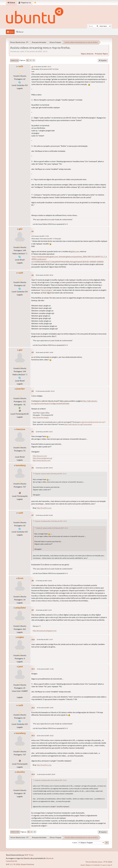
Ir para (75, 843)
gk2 (21, 229)
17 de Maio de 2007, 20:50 (44, 581)
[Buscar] (97, 26)
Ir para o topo (15, 832)
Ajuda (83, 865)
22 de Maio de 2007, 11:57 (45, 639)
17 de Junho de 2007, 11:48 (45, 669)
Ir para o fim (15, 60)
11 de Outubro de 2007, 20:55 (46, 774)
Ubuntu (49, 858)
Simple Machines (27, 864)
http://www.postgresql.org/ (42, 458)
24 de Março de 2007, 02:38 (44, 515)
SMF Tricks (29, 855)
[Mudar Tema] (35, 3)
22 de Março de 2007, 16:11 (44, 432)
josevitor (21, 389)
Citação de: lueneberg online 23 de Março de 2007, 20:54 (51, 521)
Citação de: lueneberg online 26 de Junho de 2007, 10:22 (51, 780)
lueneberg (21, 465)
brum (21, 578)
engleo (21, 637)
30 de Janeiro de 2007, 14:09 (44, 352)
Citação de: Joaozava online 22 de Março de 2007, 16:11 (51, 474)
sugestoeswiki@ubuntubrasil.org (92, 422)
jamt (21, 666)
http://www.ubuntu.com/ (42, 460)
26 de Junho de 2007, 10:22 (45, 736)
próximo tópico (101, 54)
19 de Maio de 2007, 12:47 (44, 610)
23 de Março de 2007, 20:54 (44, 468)
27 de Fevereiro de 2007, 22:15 (45, 391)
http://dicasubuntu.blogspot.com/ (45, 631)
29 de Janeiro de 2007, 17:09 (40, 236)
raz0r (21, 66)
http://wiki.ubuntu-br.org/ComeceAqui (78, 424)
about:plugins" (47, 290)
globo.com (75, 251)
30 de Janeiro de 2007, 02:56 (44, 275)
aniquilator (21, 608)
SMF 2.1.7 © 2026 (13, 864)
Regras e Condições (93, 865)
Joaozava (21, 429)
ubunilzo (21, 772)
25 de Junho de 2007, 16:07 (45, 708)
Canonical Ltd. (12, 861)
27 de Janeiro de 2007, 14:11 (42, 67)
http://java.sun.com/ (40, 456)
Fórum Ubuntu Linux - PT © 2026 (99, 862)
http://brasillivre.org (44, 508)
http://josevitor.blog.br (41, 417)
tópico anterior (87, 54)
